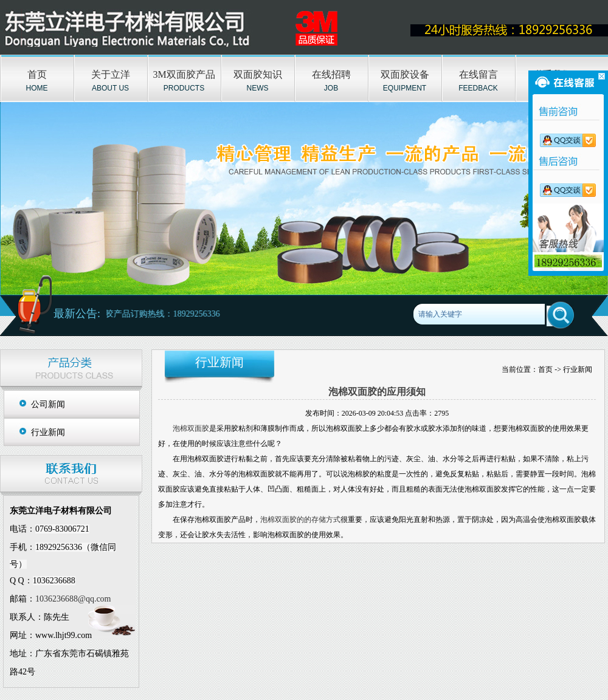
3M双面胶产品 (184, 74)
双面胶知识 (258, 74)
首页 (37, 74)
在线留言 (478, 74)
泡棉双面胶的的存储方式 (300, 520)
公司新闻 (48, 404)
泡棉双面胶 (191, 428)
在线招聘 (331, 74)
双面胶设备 (405, 74)
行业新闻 (48, 432)
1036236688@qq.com (73, 599)
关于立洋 (111, 74)
